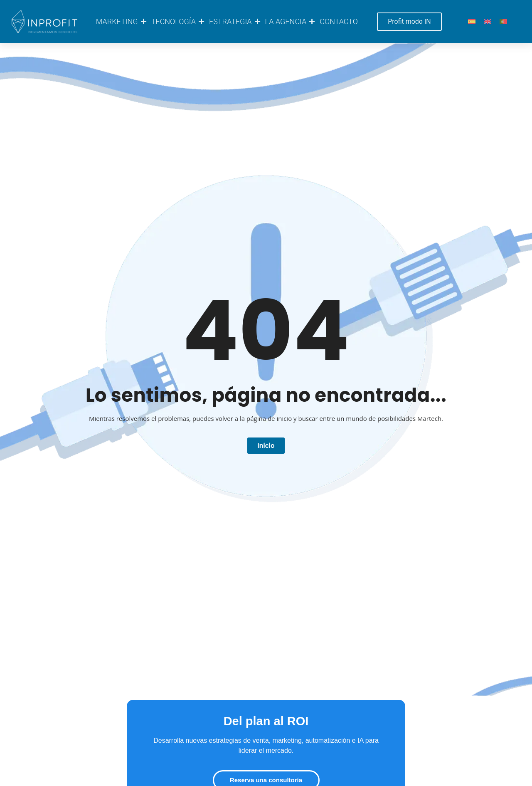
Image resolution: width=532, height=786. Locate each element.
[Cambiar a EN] (488, 22)
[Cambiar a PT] (503, 22)
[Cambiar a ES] (472, 22)
